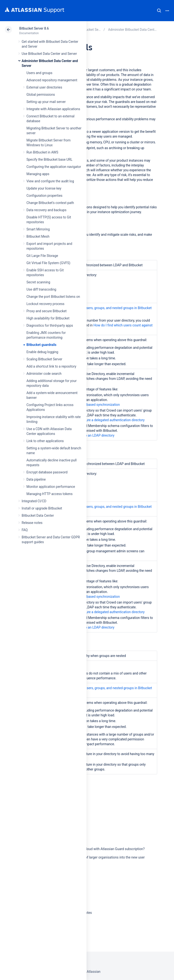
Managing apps (38, 174)
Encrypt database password (47, 472)
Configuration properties (44, 196)
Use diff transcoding (41, 289)
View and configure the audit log (50, 181)
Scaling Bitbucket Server (44, 359)
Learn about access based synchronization (88, 405)
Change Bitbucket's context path (50, 203)
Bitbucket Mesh (38, 236)
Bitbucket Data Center (38, 515)
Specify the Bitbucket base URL (49, 159)
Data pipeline (36, 479)
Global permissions (41, 95)
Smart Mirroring (38, 229)
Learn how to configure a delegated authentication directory (101, 420)
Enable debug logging (42, 352)
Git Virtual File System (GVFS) (48, 263)
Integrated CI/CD (34, 501)
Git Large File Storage (42, 256)
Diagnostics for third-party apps (50, 325)
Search (159, 11)
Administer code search (44, 374)
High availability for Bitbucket (48, 318)
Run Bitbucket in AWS (42, 152)
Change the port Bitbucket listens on (53, 297)
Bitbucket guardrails (41, 345)
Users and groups (39, 73)
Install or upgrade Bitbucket (42, 508)
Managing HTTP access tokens (50, 494)
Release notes (32, 523)
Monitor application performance (51, 487)
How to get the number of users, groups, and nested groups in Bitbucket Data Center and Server (99, 310)
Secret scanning (38, 282)
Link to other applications (45, 441)
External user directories (44, 87)
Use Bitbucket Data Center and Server (49, 54)
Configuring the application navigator (54, 167)
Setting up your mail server (46, 102)
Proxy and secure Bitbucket (47, 311)
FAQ (25, 530)
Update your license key (44, 188)
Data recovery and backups (46, 210)
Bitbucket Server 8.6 (34, 28)
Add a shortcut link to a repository (51, 366)
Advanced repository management (52, 80)
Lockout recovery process (45, 304)
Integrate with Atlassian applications (53, 109)
